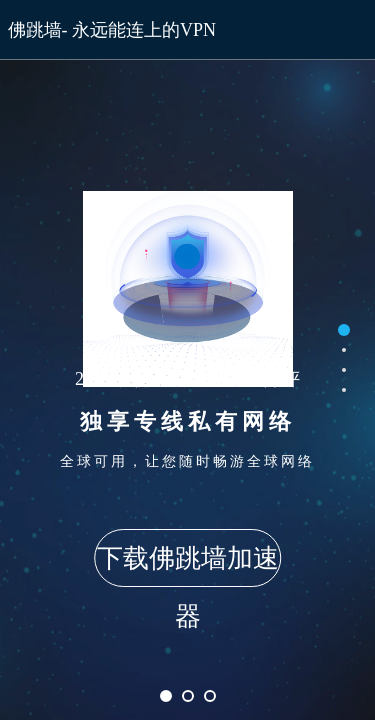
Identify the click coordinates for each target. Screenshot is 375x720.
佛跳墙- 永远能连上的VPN (112, 30)
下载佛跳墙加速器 (188, 565)
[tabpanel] (187, 360)
